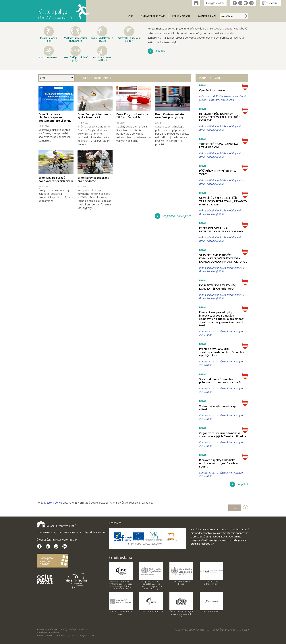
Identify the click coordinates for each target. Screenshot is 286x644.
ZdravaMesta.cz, (46, 532)
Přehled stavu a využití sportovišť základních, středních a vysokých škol (222, 352)
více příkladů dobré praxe (176, 216)
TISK (235, 508)
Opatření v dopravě (212, 90)
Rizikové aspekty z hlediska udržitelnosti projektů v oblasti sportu (220, 463)
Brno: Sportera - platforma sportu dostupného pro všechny (55, 117)
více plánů (242, 484)
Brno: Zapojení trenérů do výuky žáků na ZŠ (95, 116)
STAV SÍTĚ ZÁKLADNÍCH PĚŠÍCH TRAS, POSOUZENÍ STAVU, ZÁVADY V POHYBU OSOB (223, 201)
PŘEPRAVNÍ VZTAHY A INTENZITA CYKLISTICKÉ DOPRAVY (221, 230)
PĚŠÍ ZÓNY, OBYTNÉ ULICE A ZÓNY (218, 172)
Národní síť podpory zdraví (121, 613)
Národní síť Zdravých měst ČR (57, 526)
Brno (43, 78)
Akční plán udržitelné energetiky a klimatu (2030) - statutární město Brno (223, 98)
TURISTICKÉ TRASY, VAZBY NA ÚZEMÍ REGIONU (219, 146)
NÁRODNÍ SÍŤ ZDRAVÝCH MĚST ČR (192, 630)
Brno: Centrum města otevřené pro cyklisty (170, 116)
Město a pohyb (62, 12)
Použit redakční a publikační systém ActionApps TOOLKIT (67, 635)
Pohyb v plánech (181, 16)
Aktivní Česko (211, 611)
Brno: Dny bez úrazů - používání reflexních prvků (56, 179)
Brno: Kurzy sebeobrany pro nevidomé (93, 179)
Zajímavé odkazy (207, 16)
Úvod (131, 16)
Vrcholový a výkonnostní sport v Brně (220, 408)
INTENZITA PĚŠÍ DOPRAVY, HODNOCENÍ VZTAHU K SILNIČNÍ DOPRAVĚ (220, 117)
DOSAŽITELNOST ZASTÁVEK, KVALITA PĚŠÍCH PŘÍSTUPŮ (218, 287)
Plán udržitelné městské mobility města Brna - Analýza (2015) (222, 128)
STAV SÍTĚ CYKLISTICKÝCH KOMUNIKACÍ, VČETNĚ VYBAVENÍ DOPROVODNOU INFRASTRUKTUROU (223, 258)
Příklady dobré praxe (153, 16)
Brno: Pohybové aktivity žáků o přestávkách (132, 116)
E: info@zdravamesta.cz (93, 532)
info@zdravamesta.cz (48, 632)
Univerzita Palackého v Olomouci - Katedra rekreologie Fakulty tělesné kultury (121, 585)
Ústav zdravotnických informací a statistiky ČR (181, 614)
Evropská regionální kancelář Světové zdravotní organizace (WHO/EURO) (151, 585)
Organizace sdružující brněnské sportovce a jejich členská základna (223, 435)
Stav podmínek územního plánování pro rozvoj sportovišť (220, 381)
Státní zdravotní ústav (151, 611)
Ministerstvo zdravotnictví (211, 583)
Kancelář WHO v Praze (181, 583)
